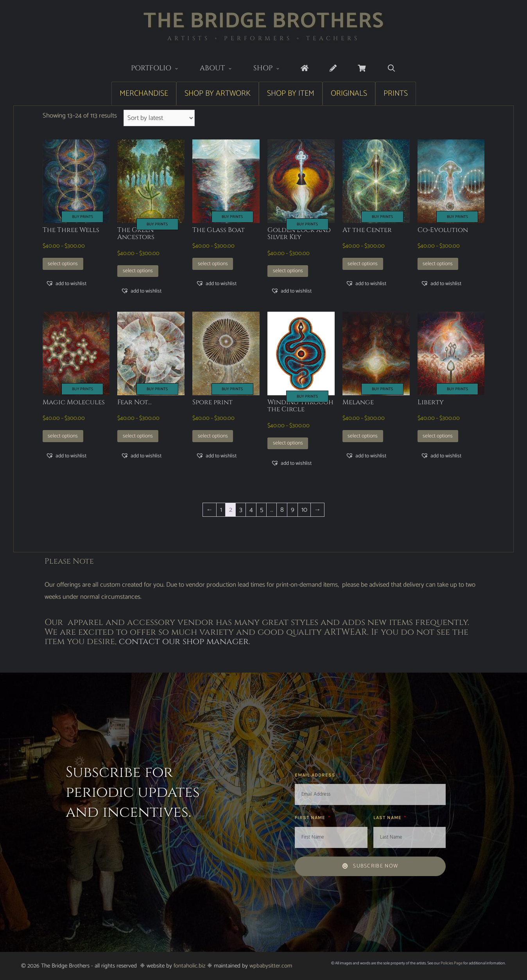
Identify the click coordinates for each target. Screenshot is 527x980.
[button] (66, 284)
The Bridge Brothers (264, 21)
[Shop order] (159, 118)
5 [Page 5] (262, 510)
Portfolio (160, 69)
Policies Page (452, 963)
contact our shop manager (184, 642)
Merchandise (144, 94)
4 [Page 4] (251, 510)
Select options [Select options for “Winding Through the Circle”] (288, 443)
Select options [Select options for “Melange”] (363, 436)
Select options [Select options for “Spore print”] (213, 436)
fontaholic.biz (190, 966)
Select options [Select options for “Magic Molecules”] (63, 436)
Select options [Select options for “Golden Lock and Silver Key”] (288, 271)
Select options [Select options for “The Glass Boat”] (213, 264)
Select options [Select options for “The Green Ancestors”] (138, 271)
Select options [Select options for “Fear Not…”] (138, 436)
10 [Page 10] (304, 510)
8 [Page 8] (282, 510)
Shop (272, 69)
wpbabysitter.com (271, 966)
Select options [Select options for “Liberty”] (438, 436)
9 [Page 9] (293, 510)
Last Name (388, 818)
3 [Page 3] (241, 510)
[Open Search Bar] (391, 69)
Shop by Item (291, 94)
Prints (396, 94)
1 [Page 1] (221, 510)
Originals (349, 94)
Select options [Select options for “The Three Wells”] (63, 264)
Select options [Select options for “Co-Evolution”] (438, 264)
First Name (311, 818)
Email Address (316, 775)
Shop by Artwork (218, 94)
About (221, 69)
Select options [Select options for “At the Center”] (363, 264)
